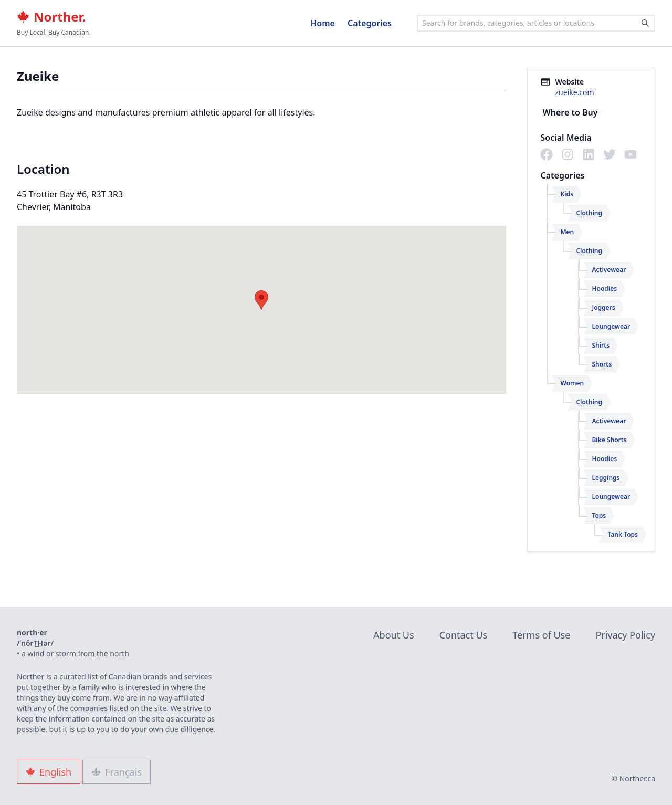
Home (323, 23)
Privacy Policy (625, 635)
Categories (370, 23)
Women (572, 383)
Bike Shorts (609, 440)
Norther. (51, 17)
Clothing (589, 213)
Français (117, 772)
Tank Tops (623, 534)
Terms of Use (541, 635)
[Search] (645, 23)
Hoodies (604, 289)
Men (567, 232)
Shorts (602, 364)
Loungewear (611, 326)
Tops (599, 515)
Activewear (609, 270)
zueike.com (574, 92)
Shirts (601, 345)
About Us (394, 635)
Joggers (603, 307)
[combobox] (536, 23)
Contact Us (464, 635)
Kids (567, 194)
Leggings (606, 478)
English (49, 772)
